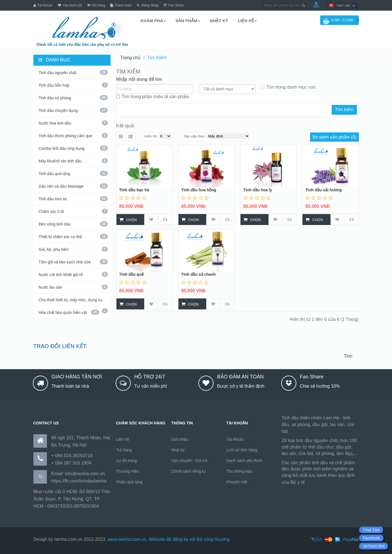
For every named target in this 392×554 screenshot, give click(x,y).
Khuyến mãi (237, 482)
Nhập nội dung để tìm (139, 79)
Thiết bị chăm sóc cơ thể (73, 236)
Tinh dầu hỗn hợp (73, 85)
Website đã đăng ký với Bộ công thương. (190, 539)
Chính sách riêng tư (188, 471)
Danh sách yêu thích (244, 461)
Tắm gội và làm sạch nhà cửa (73, 262)
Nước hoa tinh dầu (73, 123)
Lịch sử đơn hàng (242, 450)
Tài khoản (235, 439)
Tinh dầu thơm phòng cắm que (73, 135)
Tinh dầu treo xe (73, 199)
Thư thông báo (239, 471)
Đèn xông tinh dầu (73, 224)
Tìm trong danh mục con (288, 87)
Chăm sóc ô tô (73, 211)
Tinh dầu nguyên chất (73, 72)
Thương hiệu (127, 471)
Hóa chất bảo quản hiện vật (69, 312)
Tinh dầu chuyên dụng (73, 110)
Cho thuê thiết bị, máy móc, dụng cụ (73, 302)
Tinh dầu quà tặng (73, 173)
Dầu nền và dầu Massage (73, 186)
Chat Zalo (371, 530)
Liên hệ (123, 439)
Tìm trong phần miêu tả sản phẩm (153, 97)
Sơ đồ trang (127, 461)
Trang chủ (131, 58)
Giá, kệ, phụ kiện (73, 249)
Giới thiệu (180, 439)
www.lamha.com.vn (127, 539)
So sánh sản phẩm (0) (334, 137)
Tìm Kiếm (157, 58)
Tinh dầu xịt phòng (73, 98)
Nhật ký (178, 450)
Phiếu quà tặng (129, 482)
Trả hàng (124, 450)
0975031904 (374, 546)
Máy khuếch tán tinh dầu (73, 161)
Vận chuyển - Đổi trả (189, 461)
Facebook (371, 538)
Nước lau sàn (73, 287)
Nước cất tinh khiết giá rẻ (73, 274)
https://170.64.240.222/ (329, 482)
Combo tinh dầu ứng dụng (73, 148)
